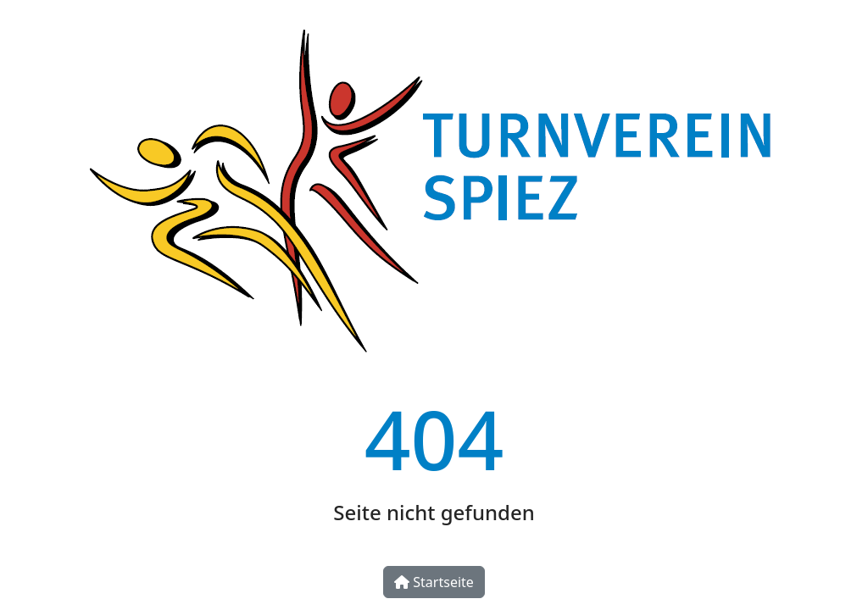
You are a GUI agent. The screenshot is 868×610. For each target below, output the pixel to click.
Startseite (434, 582)
